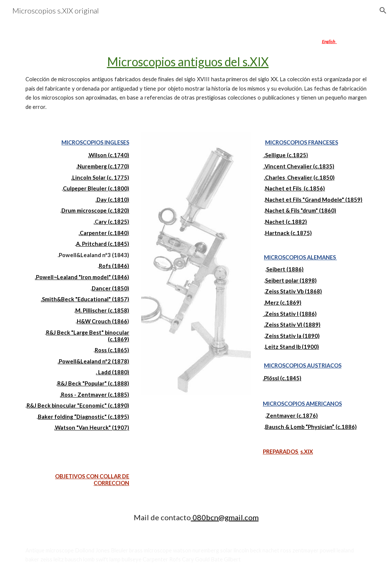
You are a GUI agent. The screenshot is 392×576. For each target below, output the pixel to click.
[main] (196, 72)
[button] (383, 10)
